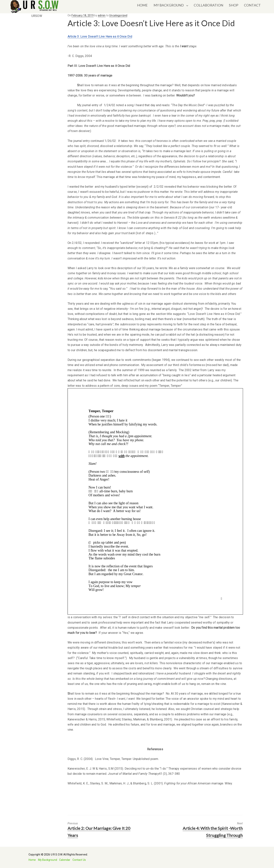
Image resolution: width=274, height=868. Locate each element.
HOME (142, 5)
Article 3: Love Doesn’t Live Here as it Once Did (100, 37)
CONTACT (252, 5)
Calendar (65, 860)
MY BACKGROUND (169, 5)
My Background (48, 860)
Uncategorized (118, 15)
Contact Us (79, 860)
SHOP (234, 5)
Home (32, 860)
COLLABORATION (208, 5)
